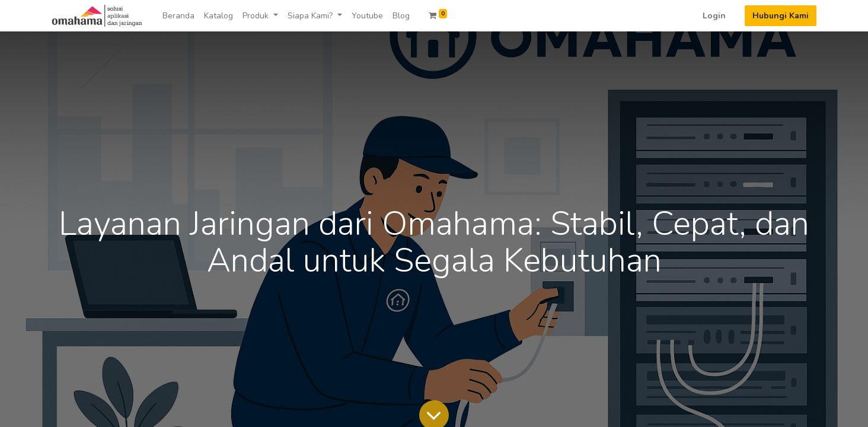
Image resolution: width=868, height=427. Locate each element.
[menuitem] (178, 16)
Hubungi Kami (781, 16)
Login (714, 16)
